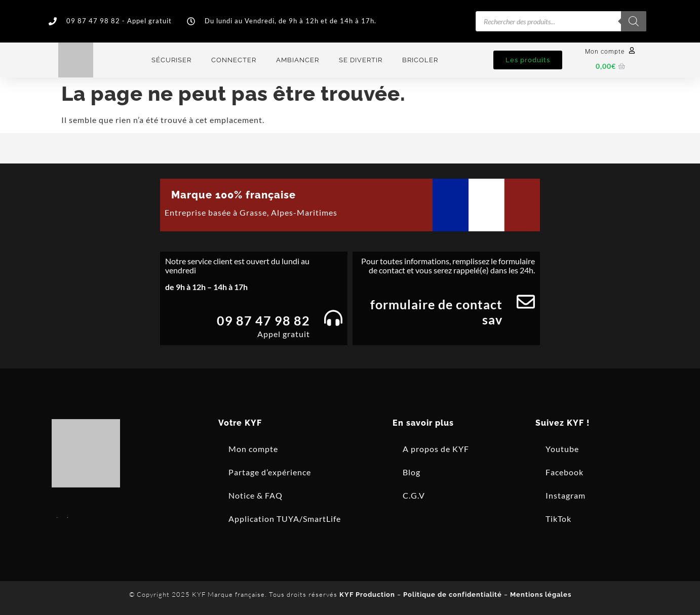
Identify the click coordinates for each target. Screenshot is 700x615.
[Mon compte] (632, 50)
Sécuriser (171, 60)
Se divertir (361, 60)
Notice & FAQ (256, 495)
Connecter (234, 60)
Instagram (566, 495)
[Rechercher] (634, 21)
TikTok (558, 519)
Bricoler (420, 60)
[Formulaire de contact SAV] (526, 302)
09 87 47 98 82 (263, 320)
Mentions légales (541, 594)
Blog (412, 472)
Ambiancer (298, 60)
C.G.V (414, 495)
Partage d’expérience (270, 472)
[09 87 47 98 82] (333, 318)
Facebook (565, 472)
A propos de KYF (436, 449)
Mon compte (605, 52)
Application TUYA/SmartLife (285, 519)
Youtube (562, 449)
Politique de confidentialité (453, 594)
